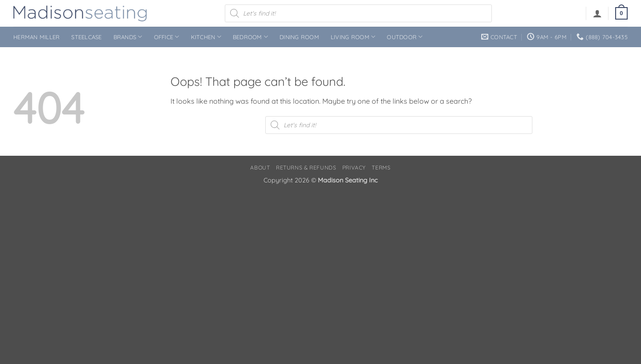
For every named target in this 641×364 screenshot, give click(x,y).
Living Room (353, 37)
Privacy (354, 168)
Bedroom (250, 37)
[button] (597, 13)
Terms (381, 168)
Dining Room (299, 37)
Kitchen (206, 37)
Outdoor (405, 37)
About (260, 168)
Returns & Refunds (306, 168)
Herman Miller (37, 37)
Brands (128, 37)
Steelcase (86, 37)
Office (167, 37)
